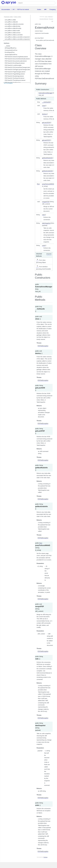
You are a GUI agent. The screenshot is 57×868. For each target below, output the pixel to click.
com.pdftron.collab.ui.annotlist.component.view (19, 39)
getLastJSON (46, 122)
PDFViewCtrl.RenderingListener (14, 76)
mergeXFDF (46, 202)
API (14, 9)
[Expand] (49, 254)
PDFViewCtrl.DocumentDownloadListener (17, 59)
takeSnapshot (46, 223)
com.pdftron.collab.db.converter (14, 24)
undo (44, 245)
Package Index (8, 17)
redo (43, 215)
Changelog (52, 9)
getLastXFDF (46, 140)
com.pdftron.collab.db (11, 22)
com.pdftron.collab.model (12, 31)
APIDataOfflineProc (11, 48)
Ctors (46, 17)
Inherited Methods (44, 19)
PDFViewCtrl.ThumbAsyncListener (15, 80)
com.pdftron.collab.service (13, 33)
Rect (38, 184)
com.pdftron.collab (10, 20)
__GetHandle (46, 102)
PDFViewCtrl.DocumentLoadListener (16, 61)
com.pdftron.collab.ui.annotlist (14, 35)
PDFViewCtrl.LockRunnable (13, 65)
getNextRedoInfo (47, 158)
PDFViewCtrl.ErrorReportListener (15, 63)
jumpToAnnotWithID (48, 184)
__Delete (7, 46)
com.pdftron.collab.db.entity (13, 28)
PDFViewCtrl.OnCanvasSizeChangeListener (18, 67)
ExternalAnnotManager (45, 93)
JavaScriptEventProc (11, 55)
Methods (50, 17)
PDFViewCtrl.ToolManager (13, 83)
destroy (44, 114)
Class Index (18, 17)
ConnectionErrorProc (11, 50)
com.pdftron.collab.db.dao (12, 26)
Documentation (6, 9)
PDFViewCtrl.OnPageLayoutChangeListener (18, 70)
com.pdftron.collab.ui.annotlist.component (17, 37)
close (44, 106)
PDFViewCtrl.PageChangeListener (15, 72)
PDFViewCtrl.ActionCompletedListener (16, 57)
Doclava (46, 857)
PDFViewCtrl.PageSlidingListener (15, 74)
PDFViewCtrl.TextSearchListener (15, 78)
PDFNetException (43, 346)
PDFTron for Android (23, 9)
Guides (39, 9)
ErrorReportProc (10, 52)
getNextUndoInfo (47, 171)
